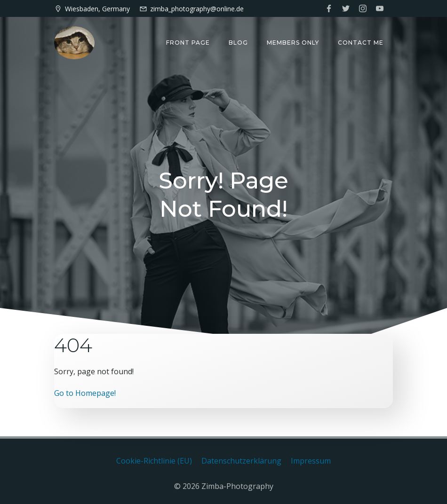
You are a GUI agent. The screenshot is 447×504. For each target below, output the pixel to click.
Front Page (188, 43)
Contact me (361, 43)
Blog (238, 43)
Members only (293, 43)
